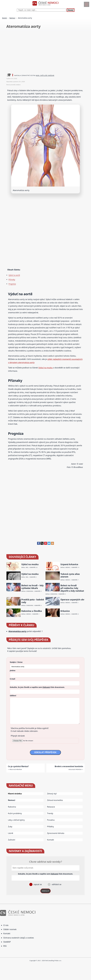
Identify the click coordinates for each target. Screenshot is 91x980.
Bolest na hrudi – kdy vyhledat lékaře (32, 587)
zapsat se (37, 884)
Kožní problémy (15, 813)
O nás (6, 925)
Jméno (13, 670)
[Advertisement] (46, 52)
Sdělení (13, 695)
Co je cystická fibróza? (18, 766)
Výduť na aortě (14, 275)
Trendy (50, 813)
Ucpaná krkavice (69, 564)
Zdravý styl (52, 794)
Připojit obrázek (18, 736)
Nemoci (12, 18)
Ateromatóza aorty (17, 631)
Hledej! (71, 10)
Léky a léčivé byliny (16, 820)
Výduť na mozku (46, 368)
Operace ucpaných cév (72, 600)
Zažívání (12, 840)
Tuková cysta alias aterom (70, 575)
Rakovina (12, 807)
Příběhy (50, 827)
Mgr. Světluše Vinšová (45, 75)
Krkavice (65, 611)
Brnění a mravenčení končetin (69, 766)
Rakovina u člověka (32, 611)
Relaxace (51, 807)
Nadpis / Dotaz (16, 662)
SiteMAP (7, 942)
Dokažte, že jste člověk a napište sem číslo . (37, 687)
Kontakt (51, 840)
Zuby (10, 827)
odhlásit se (56, 884)
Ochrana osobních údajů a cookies (19, 938)
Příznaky (12, 280)
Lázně (11, 833)
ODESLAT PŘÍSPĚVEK (45, 752)
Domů (4, 18)
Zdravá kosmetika (55, 800)
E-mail (13, 679)
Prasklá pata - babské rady (33, 601)
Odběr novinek (10, 929)
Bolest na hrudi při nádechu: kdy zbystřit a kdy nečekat (72, 588)
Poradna (51, 820)
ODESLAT (45, 891)
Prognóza (12, 284)
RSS (5, 946)
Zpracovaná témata (56, 833)
